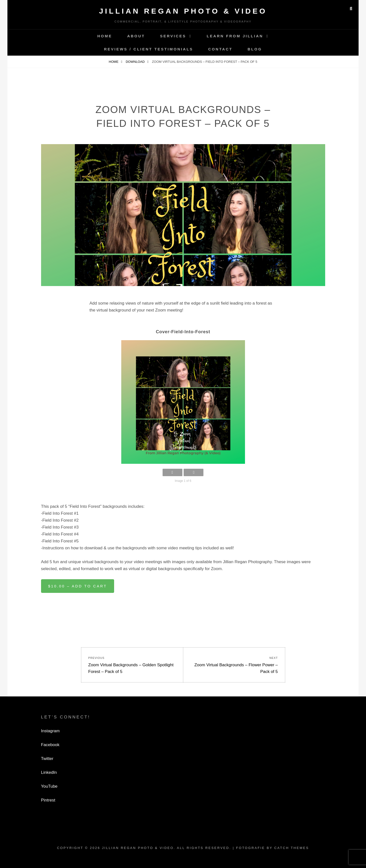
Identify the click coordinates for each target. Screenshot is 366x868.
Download (136, 62)
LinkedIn (49, 772)
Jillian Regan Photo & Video (183, 11)
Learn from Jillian (235, 36)
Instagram (50, 731)
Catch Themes (292, 848)
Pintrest (48, 800)
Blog (255, 49)
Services (173, 36)
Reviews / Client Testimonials (148, 49)
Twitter (47, 759)
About (136, 36)
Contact (220, 49)
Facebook (50, 745)
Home (105, 36)
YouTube (49, 786)
